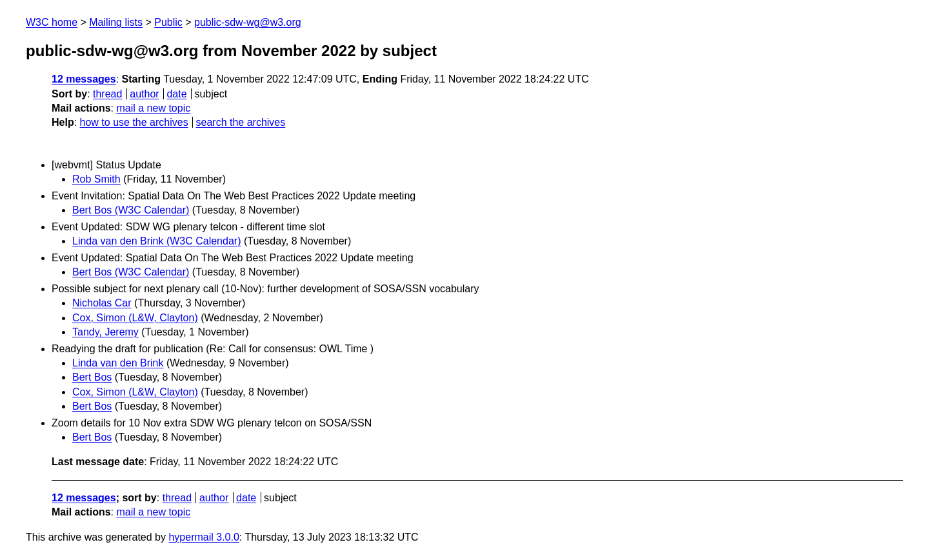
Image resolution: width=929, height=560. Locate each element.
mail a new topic (153, 108)
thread (107, 94)
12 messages (84, 79)
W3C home (52, 22)
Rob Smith (96, 179)
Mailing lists (116, 22)
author (144, 94)
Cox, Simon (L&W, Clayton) (135, 318)
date (176, 94)
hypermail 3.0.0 (204, 537)
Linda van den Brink (118, 363)
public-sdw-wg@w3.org (248, 22)
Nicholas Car (102, 303)
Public (168, 22)
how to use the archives (134, 122)
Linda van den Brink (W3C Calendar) (156, 241)
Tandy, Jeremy (105, 332)
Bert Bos (92, 377)
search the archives (241, 122)
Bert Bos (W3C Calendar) (131, 210)
